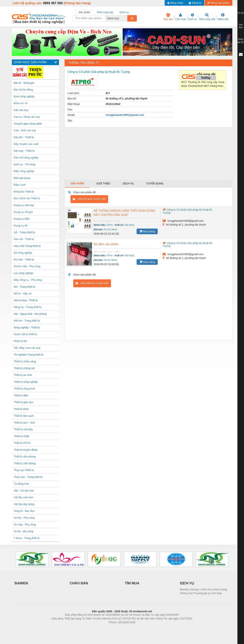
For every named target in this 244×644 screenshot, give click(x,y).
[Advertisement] (148, 153)
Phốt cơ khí (20, 341)
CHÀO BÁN (79, 583)
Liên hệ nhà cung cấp (89, 199)
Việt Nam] (129, 225)
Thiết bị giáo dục (24, 402)
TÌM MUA (132, 583)
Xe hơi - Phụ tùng (24, 518)
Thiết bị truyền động (26, 450)
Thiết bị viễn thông (25, 463)
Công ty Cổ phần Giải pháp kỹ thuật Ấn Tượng (187, 245)
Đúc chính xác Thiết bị (27, 198)
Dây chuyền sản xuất (26, 144)
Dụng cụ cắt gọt (23, 212)
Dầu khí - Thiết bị (24, 137)
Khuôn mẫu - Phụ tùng (27, 266)
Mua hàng (147, 231)
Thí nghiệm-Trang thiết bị (29, 355)
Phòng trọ (98, 628)
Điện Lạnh (20, 185)
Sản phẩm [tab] (84, 12)
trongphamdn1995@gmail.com (125, 115)
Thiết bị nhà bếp (23, 429)
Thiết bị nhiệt (21, 436)
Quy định (241, 26)
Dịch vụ (192, 17)
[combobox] (126, 18)
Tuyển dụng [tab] (155, 183)
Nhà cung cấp (207, 17)
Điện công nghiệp (24, 171)
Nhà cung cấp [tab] (105, 12)
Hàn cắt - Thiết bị (24, 239)
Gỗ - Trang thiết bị (24, 232)
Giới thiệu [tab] (103, 183)
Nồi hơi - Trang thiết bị (27, 321)
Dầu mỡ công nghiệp (26, 158)
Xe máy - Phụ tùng (25, 525)
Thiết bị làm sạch (24, 416)
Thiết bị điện (21, 395)
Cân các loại (21, 110)
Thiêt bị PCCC (22, 443)
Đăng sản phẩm (218, 3)
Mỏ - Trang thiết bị (24, 287)
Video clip (223, 17)
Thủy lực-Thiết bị (24, 470)
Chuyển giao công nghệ (28, 124)
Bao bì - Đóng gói (24, 83)
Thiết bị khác (21, 409)
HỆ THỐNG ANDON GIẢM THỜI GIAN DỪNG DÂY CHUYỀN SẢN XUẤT (125, 213)
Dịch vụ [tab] (124, 12)
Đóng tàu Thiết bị (24, 192)
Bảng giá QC (241, 41)
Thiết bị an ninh (23, 375)
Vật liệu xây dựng (24, 504)
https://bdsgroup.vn (117, 628)
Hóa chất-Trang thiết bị (27, 246)
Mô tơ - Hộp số (23, 293)
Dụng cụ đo (21, 226)
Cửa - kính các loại (25, 130)
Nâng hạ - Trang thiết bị (28, 307)
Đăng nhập (175, 3)
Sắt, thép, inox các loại (27, 348)
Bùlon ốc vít (21, 103)
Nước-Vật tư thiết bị (25, 334)
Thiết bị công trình (24, 389)
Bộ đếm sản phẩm (106, 244)
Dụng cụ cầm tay (24, 205)
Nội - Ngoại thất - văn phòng (30, 314)
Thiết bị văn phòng (25, 457)
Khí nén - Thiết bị (24, 260)
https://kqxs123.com (140, 628)
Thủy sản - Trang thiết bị (28, 477)
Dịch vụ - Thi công (25, 164)
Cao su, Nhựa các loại (27, 117)
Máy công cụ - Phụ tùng (28, 280)
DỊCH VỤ (187, 583)
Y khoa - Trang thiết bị (27, 538)
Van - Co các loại (24, 491)
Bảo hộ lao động (23, 90)
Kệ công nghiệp (23, 253)
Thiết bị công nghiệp (26, 382)
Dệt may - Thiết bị (24, 151)
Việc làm (168, 17)
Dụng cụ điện (22, 219)
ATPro (109, 225)
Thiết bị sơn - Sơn (24, 423)
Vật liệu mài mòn (24, 497)
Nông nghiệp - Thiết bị (27, 327)
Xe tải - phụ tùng (24, 531)
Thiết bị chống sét (24, 368)
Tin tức (241, 13)
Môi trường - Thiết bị (26, 300)
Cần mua (181, 17)
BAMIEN (21, 583)
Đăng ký (195, 3)
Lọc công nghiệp (23, 273)
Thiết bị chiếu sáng (25, 361)
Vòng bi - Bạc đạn (24, 511)
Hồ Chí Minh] (110, 230)
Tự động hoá (21, 484)
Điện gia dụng (22, 178)
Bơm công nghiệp (24, 96)
